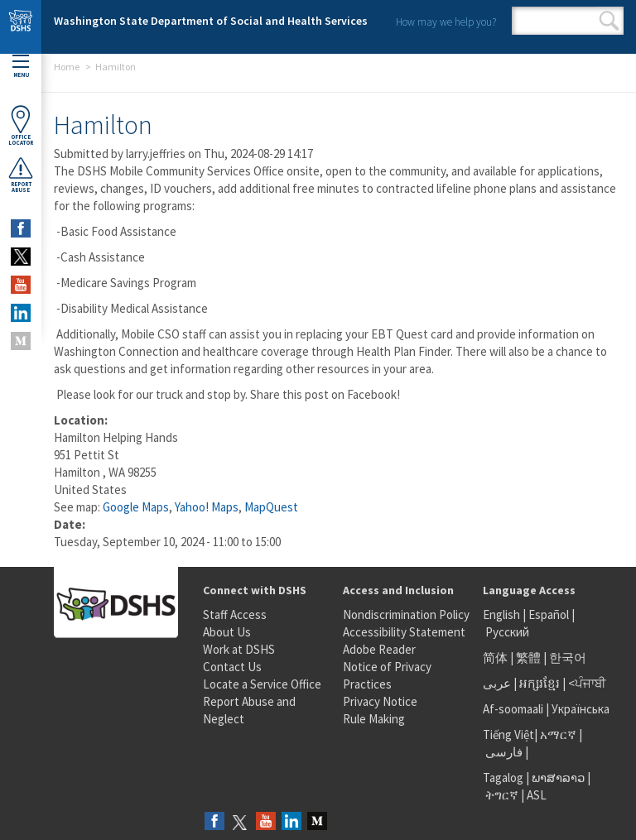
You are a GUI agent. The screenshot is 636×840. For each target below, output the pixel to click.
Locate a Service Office (262, 684)
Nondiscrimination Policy (406, 614)
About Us (227, 632)
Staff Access (235, 614)
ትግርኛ (502, 795)
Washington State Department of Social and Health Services (211, 21)
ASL (537, 795)
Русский (507, 632)
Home (67, 67)
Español (549, 614)
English (503, 614)
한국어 (568, 658)
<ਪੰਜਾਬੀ (587, 683)
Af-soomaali (513, 709)
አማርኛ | (561, 734)
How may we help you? (446, 22)
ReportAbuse (21, 175)
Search (609, 21)
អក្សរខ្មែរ (540, 683)
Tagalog (503, 778)
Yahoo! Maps (207, 507)
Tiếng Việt (508, 734)
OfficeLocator (21, 125)
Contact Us (232, 667)
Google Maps (136, 507)
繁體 (530, 658)
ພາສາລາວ (558, 778)
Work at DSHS (239, 649)
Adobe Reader (379, 649)
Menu (21, 67)
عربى (497, 683)
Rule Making (374, 719)
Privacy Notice (380, 701)
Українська (581, 709)
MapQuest (271, 507)
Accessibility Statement (404, 632)
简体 (495, 658)
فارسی (503, 752)
